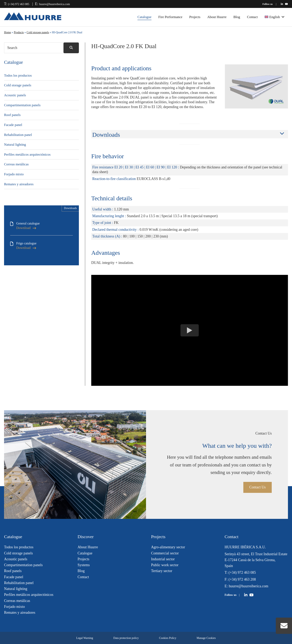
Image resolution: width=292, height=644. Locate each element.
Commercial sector (165, 553)
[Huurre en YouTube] (287, 4)
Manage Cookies (206, 638)
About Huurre (217, 17)
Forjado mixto (14, 174)
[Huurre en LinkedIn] (282, 4)
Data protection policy (126, 638)
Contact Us (258, 487)
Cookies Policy (168, 638)
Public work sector (165, 565)
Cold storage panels (38, 32)
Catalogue (144, 17)
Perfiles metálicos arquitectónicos (27, 154)
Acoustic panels (15, 95)
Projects (195, 17)
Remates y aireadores (19, 184)
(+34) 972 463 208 (242, 579)
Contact (252, 17)
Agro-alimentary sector (168, 547)
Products (19, 32)
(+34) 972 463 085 (19, 4)
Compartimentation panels (22, 105)
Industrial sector (163, 559)
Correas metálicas (16, 164)
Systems (84, 565)
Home (8, 32)
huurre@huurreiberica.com (55, 4)
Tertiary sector (162, 571)
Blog (237, 17)
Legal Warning (85, 638)
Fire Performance (170, 17)
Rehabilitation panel (18, 135)
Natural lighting (15, 145)
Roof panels (12, 115)
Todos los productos (18, 75)
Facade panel (13, 125)
